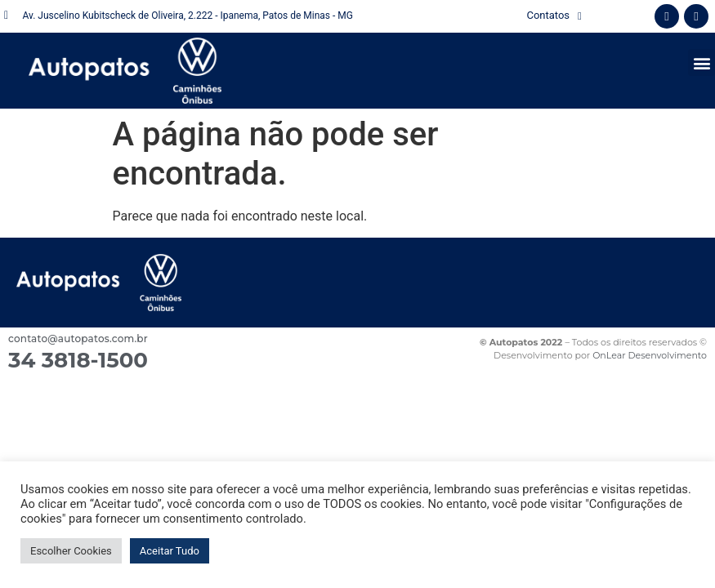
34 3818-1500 (78, 360)
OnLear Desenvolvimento (650, 355)
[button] (702, 62)
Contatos (554, 16)
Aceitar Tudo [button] (170, 551)
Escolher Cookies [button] (71, 551)
